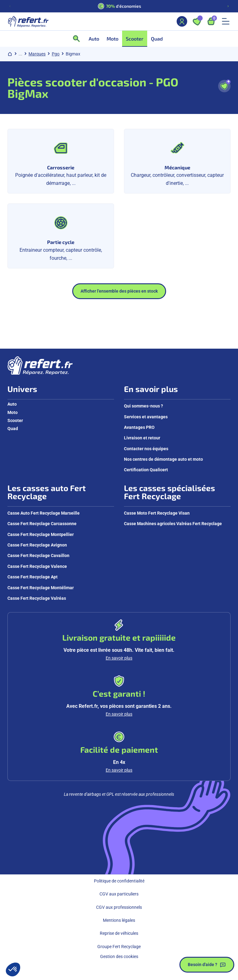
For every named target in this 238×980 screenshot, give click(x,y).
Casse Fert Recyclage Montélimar (41, 588)
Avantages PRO (139, 427)
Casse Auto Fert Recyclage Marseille (44, 513)
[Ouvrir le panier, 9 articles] (211, 21)
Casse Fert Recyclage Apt (33, 577)
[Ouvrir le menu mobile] (226, 21)
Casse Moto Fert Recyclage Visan (157, 513)
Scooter (15, 420)
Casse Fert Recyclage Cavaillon (38, 555)
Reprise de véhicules (119, 933)
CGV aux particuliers (119, 894)
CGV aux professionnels (119, 907)
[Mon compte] (182, 21)
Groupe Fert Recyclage (119, 947)
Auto (12, 404)
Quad (13, 429)
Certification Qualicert (146, 470)
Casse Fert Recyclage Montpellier (41, 534)
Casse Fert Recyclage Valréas (37, 598)
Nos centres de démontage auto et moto (163, 459)
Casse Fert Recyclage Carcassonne (42, 524)
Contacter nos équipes (146, 449)
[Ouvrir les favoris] (197, 21)
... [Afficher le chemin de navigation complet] (20, 54)
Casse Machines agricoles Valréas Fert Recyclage (173, 524)
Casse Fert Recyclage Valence (37, 566)
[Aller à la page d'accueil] (28, 21)
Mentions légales (119, 920)
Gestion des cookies (119, 956)
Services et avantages (146, 417)
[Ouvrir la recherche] (78, 39)
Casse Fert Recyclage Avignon (37, 545)
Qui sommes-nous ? (143, 406)
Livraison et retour (142, 438)
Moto (13, 412)
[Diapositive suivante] (228, 6)
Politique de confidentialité (119, 881)
